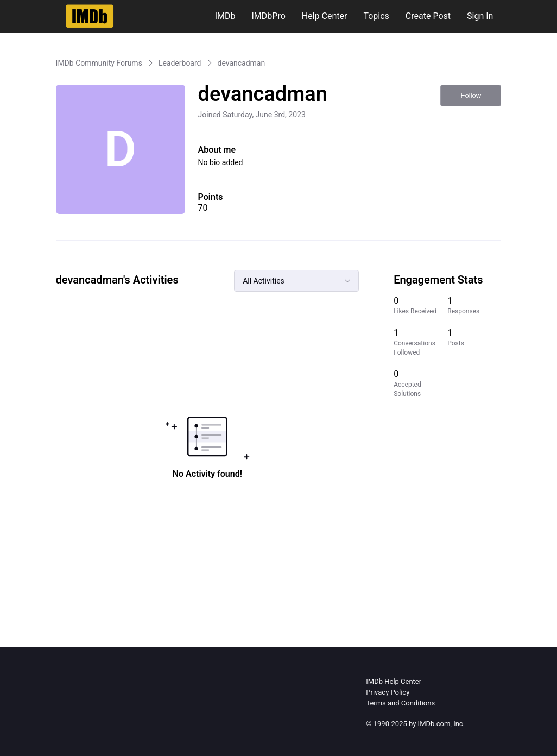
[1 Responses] (474, 305)
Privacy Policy (388, 692)
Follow (471, 95)
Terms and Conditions (400, 703)
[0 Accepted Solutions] (420, 383)
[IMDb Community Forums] (90, 16)
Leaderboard (180, 63)
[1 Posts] (474, 342)
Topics (376, 16)
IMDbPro (269, 16)
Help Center (325, 16)
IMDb (225, 16)
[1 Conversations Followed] (420, 342)
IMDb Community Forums (99, 63)
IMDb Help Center (394, 681)
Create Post (428, 16)
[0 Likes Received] (420, 305)
